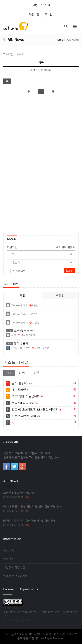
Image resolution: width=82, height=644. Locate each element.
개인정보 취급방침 (14, 567)
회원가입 (34, 15)
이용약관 (9, 559)
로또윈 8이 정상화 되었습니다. (21, 493)
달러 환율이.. (20, 383)
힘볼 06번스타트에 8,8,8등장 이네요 (35, 410)
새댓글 (60, 296)
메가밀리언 (19, 390)
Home (59, 40)
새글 (22, 296)
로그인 (48, 15)
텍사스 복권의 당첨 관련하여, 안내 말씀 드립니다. (32, 507)
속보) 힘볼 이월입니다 (26, 396)
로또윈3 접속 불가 (23, 403)
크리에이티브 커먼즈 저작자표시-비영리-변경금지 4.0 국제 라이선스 (41, 614)
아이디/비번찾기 (66, 247)
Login (69, 271)
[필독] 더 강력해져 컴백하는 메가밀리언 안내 (29, 521)
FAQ (35, 5)
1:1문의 (46, 5)
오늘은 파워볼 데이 (24, 416)
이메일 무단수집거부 (15, 576)
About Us (9, 551)
